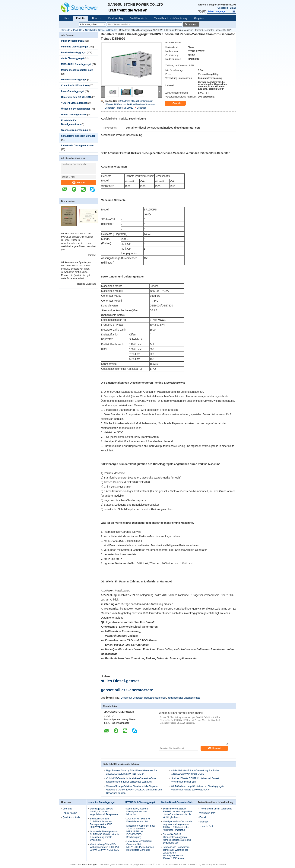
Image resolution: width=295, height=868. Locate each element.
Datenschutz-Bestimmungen (83, 865)
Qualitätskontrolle (139, 18)
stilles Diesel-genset (120, 681)
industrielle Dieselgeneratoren (77, 146)
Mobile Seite (207, 826)
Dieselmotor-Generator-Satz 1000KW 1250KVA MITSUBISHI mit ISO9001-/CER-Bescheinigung (141, 831)
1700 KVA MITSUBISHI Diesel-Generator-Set (138, 820)
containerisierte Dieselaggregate (184, 698)
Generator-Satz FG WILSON (76, 97)
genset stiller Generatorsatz (127, 690)
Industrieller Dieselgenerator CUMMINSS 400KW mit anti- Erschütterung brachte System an (104, 836)
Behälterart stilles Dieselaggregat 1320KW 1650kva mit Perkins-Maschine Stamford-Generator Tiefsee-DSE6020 (130, 104)
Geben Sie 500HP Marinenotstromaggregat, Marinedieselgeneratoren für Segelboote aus (177, 839)
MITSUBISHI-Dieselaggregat (76, 64)
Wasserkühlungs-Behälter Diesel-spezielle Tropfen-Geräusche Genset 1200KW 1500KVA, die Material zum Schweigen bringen (134, 790)
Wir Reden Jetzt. (208, 813)
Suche (192, 25)
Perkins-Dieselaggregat (74, 53)
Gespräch (223, 8)
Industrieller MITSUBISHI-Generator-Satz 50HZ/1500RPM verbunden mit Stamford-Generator (140, 846)
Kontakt (79, 183)
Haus (67, 18)
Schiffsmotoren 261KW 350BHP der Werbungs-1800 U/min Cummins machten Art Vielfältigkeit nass (177, 813)
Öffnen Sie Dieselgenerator (76, 109)
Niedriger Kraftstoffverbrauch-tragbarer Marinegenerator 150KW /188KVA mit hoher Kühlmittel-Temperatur (178, 826)
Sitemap (204, 822)
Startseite (65, 30)
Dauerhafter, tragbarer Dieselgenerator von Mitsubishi (138, 812)
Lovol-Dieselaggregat (73, 91)
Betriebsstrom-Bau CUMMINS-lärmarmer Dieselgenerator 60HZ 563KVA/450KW (101, 823)
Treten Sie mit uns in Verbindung (171, 18)
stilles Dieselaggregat (73, 41)
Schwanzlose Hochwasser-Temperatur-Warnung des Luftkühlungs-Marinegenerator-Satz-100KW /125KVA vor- (176, 853)
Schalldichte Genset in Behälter (101, 30)
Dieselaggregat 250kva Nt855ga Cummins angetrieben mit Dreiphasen (104, 812)
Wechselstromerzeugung (75, 130)
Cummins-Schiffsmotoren (75, 85)
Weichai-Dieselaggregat (74, 80)
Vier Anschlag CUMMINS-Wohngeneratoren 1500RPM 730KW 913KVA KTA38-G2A (104, 847)
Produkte (81, 18)
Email (233, 8)
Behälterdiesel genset (155, 698)
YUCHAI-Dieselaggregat (74, 103)
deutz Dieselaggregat (73, 58)
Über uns (97, 18)
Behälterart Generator (132, 698)
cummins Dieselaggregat (75, 47)
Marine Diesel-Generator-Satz (77, 70)
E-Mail (203, 817)
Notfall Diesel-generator (74, 115)
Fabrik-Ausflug (116, 18)
